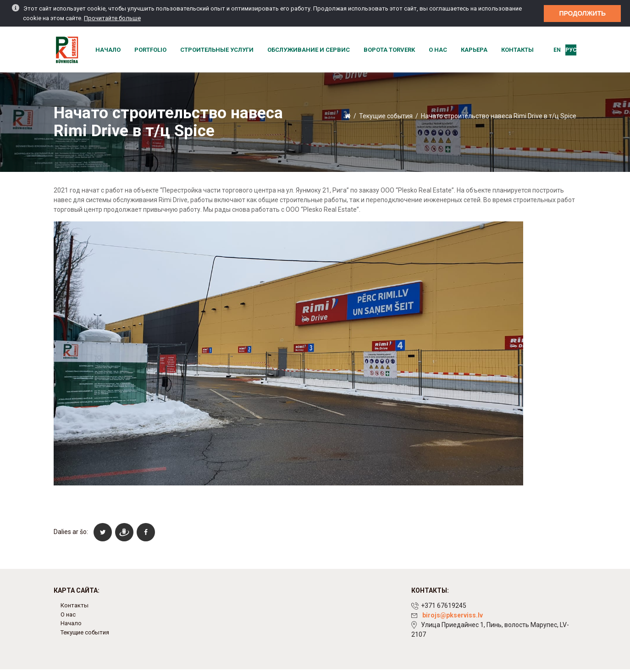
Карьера (474, 50)
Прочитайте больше (112, 17)
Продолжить (582, 12)
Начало (108, 50)
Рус (571, 50)
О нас (438, 50)
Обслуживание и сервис (309, 50)
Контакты (517, 50)
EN (557, 50)
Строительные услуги (217, 50)
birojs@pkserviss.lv (453, 615)
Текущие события (386, 116)
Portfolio (150, 50)
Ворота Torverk (389, 50)
